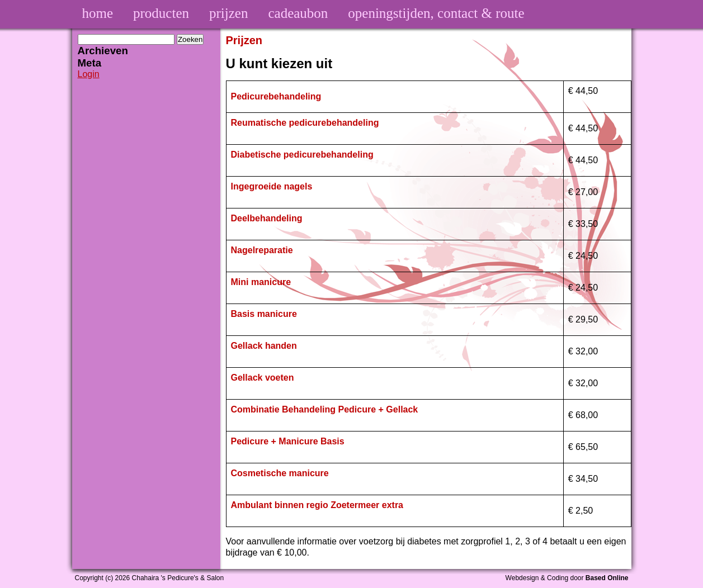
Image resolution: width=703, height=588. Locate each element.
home (98, 13)
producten (161, 13)
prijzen (228, 13)
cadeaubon (298, 13)
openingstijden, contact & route (436, 13)
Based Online (607, 578)
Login (89, 74)
